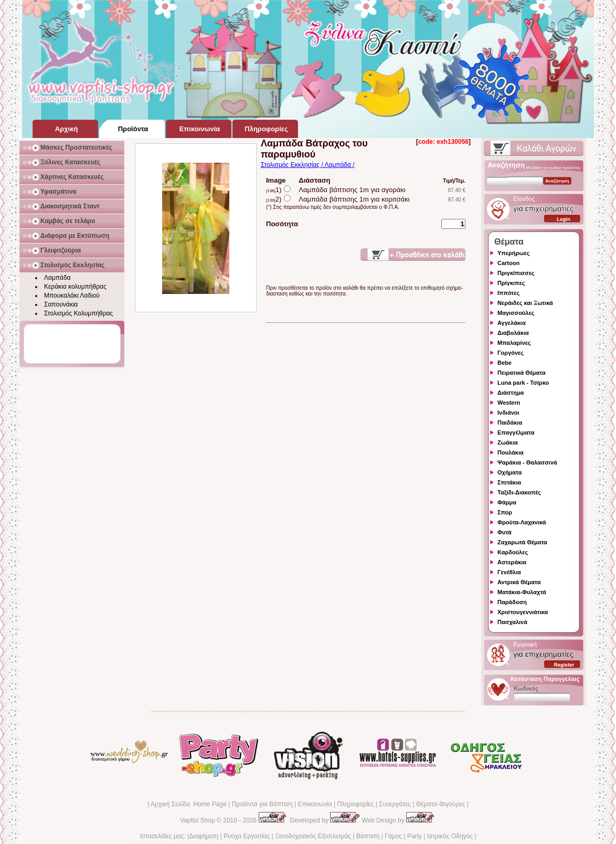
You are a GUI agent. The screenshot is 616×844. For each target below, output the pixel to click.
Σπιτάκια (509, 482)
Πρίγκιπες (511, 283)
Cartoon (508, 263)
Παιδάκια (510, 423)
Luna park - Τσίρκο (523, 383)
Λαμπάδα (57, 278)
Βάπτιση (368, 836)
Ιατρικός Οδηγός (450, 836)
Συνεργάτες (395, 804)
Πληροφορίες (355, 804)
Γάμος (393, 836)
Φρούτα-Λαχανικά (522, 522)
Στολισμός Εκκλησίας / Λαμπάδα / (308, 165)
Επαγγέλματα (516, 432)
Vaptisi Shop (198, 820)
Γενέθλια (509, 572)
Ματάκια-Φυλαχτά (522, 592)
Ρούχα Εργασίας (247, 836)
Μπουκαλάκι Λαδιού (72, 296)
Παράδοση (512, 602)
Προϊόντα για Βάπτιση (262, 804)
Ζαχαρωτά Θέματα (522, 542)
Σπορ (505, 512)
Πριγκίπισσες (516, 273)
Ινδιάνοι (508, 413)
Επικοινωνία (315, 804)
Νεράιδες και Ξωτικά (525, 303)
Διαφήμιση (204, 836)
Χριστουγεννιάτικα (523, 612)
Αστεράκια (512, 562)
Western (509, 403)
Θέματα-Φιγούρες (440, 804)
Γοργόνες (511, 353)
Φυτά (505, 532)
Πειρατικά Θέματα (522, 373)
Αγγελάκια (512, 323)
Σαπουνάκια (61, 304)
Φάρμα (507, 502)
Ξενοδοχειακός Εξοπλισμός (313, 836)
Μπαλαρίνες (514, 343)
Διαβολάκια (513, 333)
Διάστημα (511, 393)
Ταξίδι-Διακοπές (519, 492)
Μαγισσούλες (516, 313)
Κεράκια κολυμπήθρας (75, 287)
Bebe (505, 363)
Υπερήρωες (514, 253)
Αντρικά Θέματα (519, 582)
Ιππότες (508, 293)
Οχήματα (509, 472)
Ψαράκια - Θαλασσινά (527, 462)
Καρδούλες (513, 552)
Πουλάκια (511, 452)
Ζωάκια (508, 442)
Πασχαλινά (512, 622)
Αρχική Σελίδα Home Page (189, 804)
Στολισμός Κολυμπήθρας (78, 313)
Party (415, 836)
